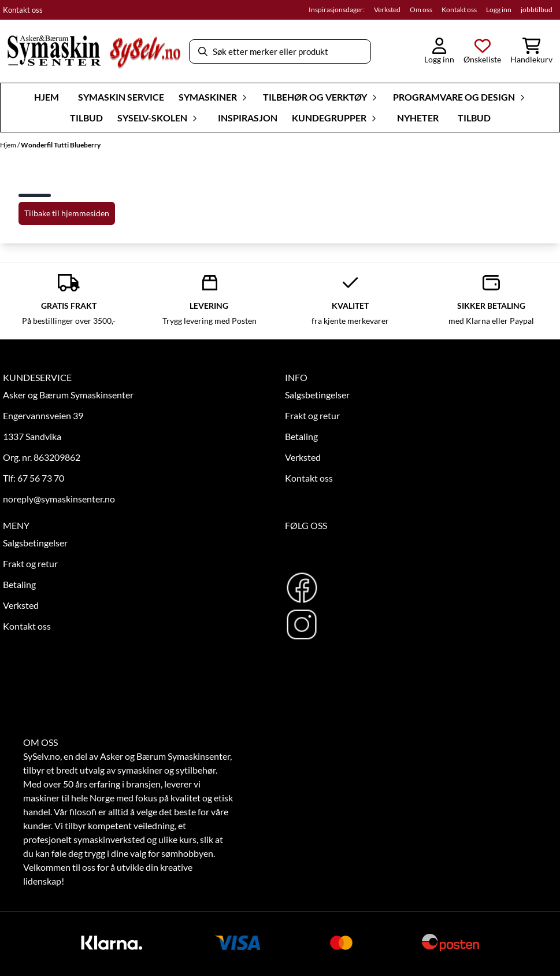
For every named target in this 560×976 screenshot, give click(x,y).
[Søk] (280, 51)
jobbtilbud (537, 10)
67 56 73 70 (41, 478)
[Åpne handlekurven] (531, 51)
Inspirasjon (248, 118)
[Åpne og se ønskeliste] (482, 51)
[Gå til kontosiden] (439, 51)
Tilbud (86, 118)
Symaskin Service (121, 97)
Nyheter (418, 118)
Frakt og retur (312, 415)
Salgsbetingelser (317, 395)
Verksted (387, 10)
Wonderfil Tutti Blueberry (61, 145)
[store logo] (94, 51)
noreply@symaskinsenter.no (59, 499)
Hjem (9, 145)
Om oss (421, 10)
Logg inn (499, 10)
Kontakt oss (23, 10)
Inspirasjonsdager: (337, 10)
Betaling (301, 436)
